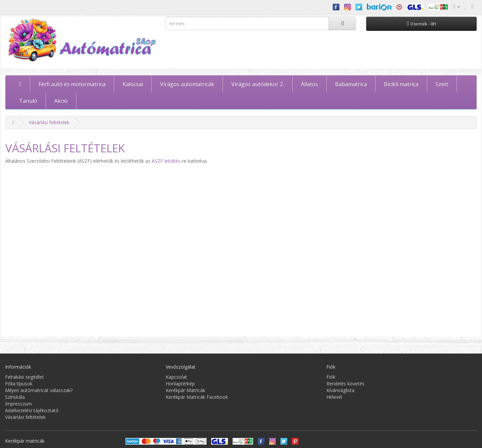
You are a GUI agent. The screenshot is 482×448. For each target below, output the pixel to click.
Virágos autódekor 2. (258, 84)
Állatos (309, 84)
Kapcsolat (176, 377)
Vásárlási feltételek (49, 122)
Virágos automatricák (187, 84)
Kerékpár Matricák (185, 390)
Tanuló (28, 101)
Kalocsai (133, 84)
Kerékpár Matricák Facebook (197, 397)
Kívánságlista (340, 390)
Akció (61, 101)
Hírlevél (334, 397)
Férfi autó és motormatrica (72, 84)
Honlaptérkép (180, 384)
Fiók (331, 377)
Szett (442, 84)
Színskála (15, 397)
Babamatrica (351, 84)
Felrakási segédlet (24, 377)
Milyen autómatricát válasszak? (39, 390)
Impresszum (18, 404)
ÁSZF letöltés (166, 161)
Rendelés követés (345, 384)
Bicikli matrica (401, 84)
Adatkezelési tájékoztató (32, 410)
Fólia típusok (19, 384)
